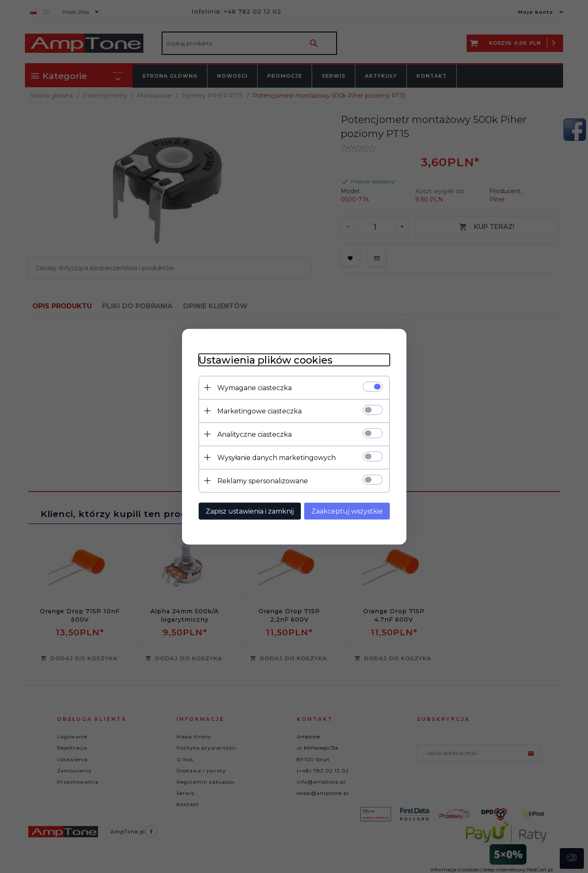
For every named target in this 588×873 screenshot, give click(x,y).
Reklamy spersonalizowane (263, 481)
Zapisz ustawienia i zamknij (250, 511)
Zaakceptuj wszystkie (347, 511)
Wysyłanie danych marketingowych (277, 457)
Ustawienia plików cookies (266, 360)
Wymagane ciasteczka (255, 387)
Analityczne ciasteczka (255, 434)
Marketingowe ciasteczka (260, 411)
